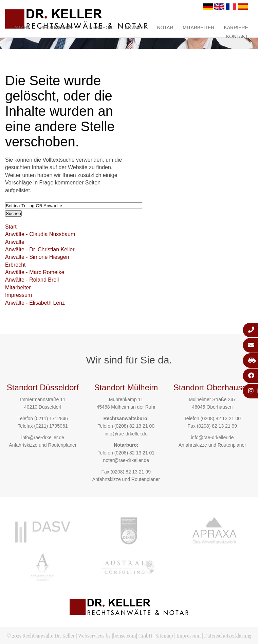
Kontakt (237, 36)
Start (23, 28)
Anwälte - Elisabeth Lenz (35, 303)
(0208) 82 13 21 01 (134, 453)
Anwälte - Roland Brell (32, 280)
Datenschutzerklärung (228, 636)
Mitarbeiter (198, 28)
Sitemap (164, 636)
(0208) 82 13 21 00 (134, 426)
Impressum (19, 295)
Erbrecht (102, 28)
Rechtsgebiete (59, 28)
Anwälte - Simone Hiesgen (37, 257)
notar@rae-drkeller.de (126, 460)
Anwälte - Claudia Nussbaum (40, 234)
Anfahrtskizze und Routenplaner (43, 445)
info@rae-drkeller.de (43, 437)
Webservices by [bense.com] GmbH (115, 636)
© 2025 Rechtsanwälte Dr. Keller (41, 636)
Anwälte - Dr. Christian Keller (40, 249)
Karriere (236, 28)
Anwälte (136, 28)
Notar (165, 28)
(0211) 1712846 (51, 418)
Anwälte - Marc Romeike (35, 272)
